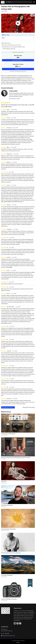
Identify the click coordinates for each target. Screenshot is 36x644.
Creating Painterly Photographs (8, 529)
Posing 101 (4, 481)
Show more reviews (8, 407)
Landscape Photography (7, 575)
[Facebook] (17, 623)
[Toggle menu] (34, 2)
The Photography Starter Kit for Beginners (11, 553)
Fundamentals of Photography (8, 434)
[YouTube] (15, 623)
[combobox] (19, 2)
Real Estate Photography (7, 505)
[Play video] (18, 23)
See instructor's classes (14, 99)
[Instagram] (20, 623)
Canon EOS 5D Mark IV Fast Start (9, 599)
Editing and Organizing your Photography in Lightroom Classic (16, 458)
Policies (18, 642)
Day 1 (3, 38)
